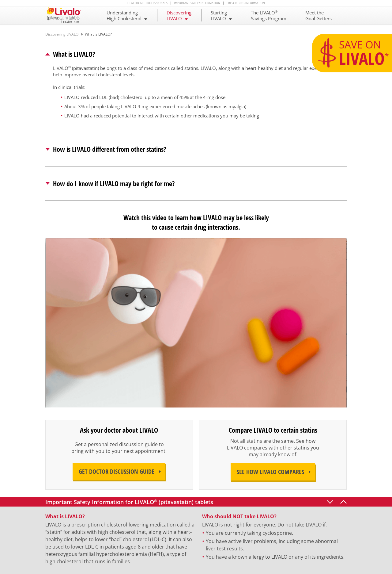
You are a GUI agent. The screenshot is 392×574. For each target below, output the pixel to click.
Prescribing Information (246, 3)
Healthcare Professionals (147, 3)
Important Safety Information (197, 3)
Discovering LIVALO (62, 34)
